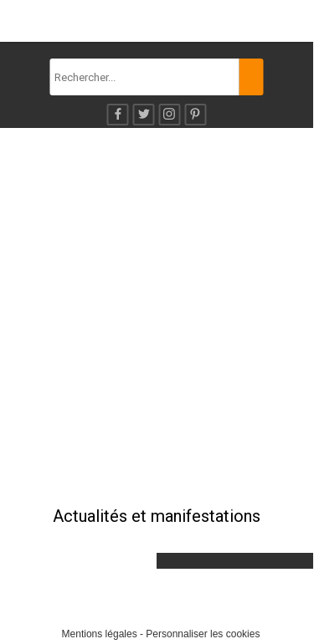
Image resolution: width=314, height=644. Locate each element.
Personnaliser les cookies (203, 634)
